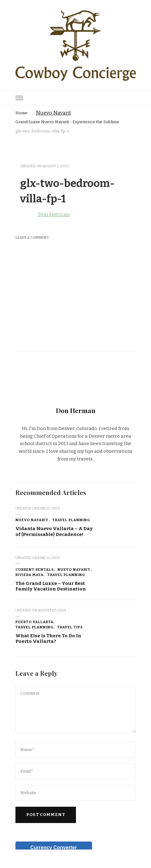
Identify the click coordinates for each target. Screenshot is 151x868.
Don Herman (43, 215)
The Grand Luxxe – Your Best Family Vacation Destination (51, 586)
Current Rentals (35, 570)
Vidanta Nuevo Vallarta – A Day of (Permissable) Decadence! (54, 531)
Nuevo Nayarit (53, 113)
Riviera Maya (29, 575)
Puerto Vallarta (34, 622)
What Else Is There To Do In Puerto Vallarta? (48, 639)
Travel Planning (71, 520)
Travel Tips (70, 627)
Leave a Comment (32, 237)
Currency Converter (53, 848)
